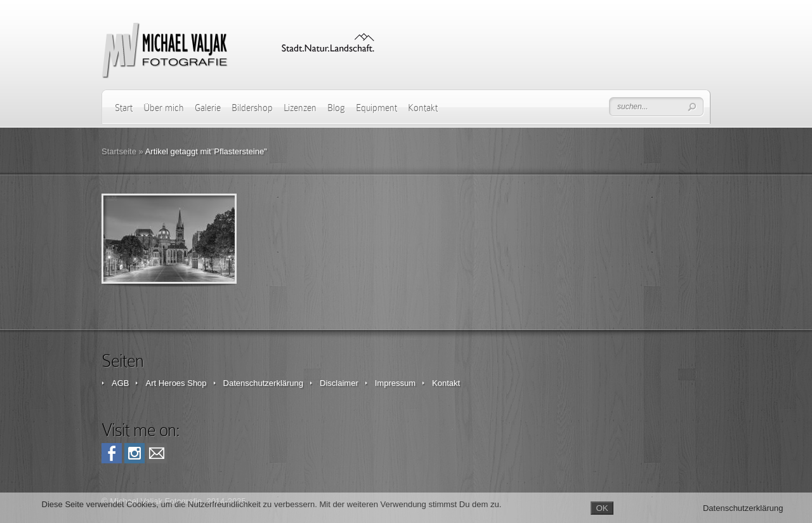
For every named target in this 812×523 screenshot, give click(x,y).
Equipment (377, 108)
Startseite (119, 151)
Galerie (208, 108)
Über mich (164, 108)
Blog (336, 108)
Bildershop (252, 108)
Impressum (395, 383)
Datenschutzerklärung (263, 383)
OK (602, 508)
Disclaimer (339, 383)
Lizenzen (300, 108)
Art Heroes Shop (176, 383)
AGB (120, 383)
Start (124, 108)
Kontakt (423, 108)
